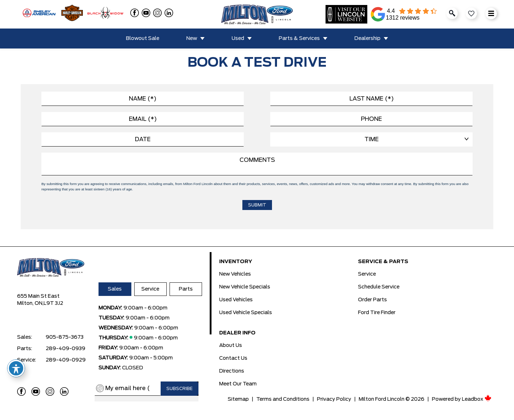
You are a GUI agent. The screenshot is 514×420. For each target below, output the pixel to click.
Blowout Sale (143, 39)
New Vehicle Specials (245, 287)
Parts (186, 289)
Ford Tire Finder (377, 313)
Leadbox (477, 399)
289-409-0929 (66, 360)
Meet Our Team (238, 384)
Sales (115, 289)
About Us (231, 345)
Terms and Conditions (283, 399)
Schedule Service (379, 287)
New (192, 39)
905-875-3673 (65, 337)
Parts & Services (299, 39)
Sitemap (238, 399)
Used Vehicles (236, 300)
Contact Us (233, 358)
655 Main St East (38, 296)
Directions (232, 371)
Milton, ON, (30, 303)
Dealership (367, 39)
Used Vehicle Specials (246, 313)
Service (150, 289)
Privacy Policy (334, 399)
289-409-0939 (65, 349)
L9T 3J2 (53, 303)
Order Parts (372, 300)
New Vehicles (235, 274)
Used (238, 39)
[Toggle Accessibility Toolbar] (16, 368)
